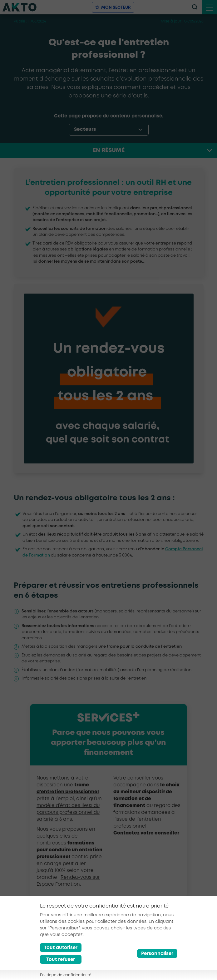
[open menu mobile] (210, 7)
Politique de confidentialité (66, 975)
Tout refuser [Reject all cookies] (61, 960)
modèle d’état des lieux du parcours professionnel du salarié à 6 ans (68, 813)
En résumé (109, 151)
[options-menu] (109, 130)
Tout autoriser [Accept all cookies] (61, 948)
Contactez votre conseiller (146, 833)
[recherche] (195, 7)
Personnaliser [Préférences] (157, 954)
